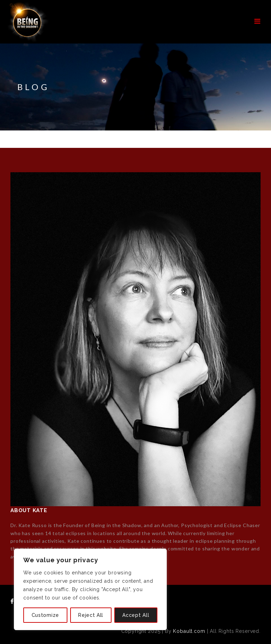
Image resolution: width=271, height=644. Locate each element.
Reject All (91, 615)
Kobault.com (189, 631)
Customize (45, 615)
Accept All (136, 615)
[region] (90, 589)
